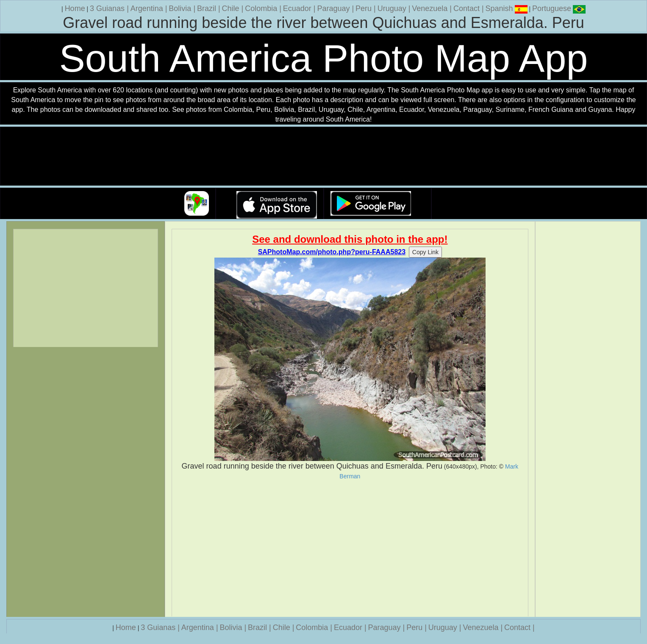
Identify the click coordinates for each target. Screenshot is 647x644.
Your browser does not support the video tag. (324, 157)
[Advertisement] (350, 548)
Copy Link (425, 252)
